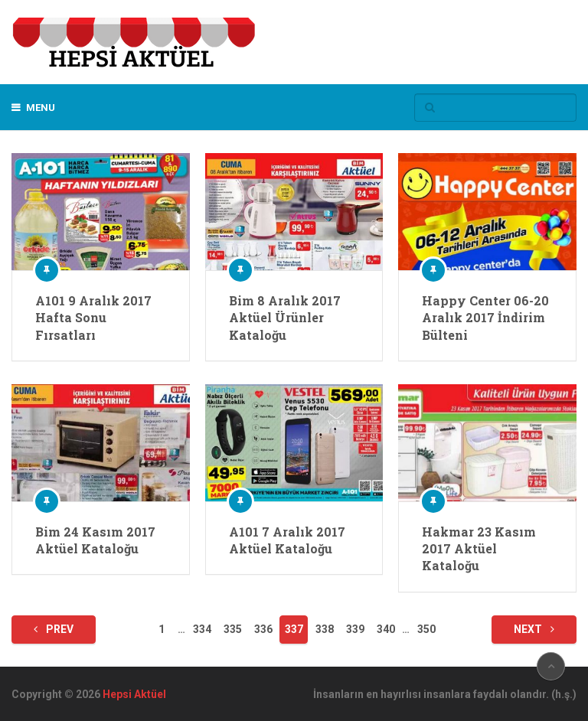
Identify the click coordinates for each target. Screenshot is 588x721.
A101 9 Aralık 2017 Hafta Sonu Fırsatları (93, 318)
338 (325, 629)
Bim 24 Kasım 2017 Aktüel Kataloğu (95, 540)
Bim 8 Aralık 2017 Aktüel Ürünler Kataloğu (285, 318)
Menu (41, 108)
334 (202, 629)
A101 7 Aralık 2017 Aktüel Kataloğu (287, 540)
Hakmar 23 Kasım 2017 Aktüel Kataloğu (479, 549)
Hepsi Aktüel (134, 694)
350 (426, 629)
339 (355, 629)
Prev (54, 629)
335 (233, 629)
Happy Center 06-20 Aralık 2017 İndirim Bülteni (485, 318)
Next (534, 629)
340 (386, 629)
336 (263, 629)
